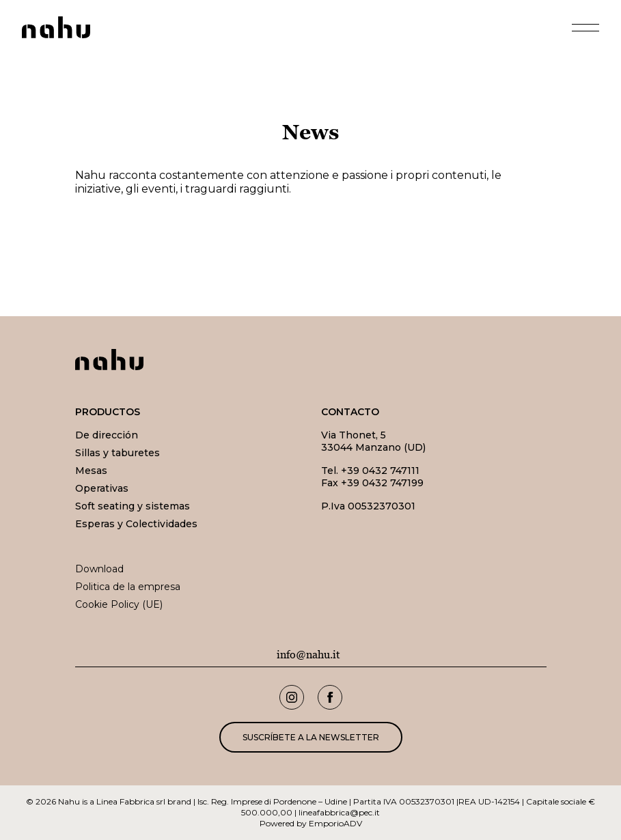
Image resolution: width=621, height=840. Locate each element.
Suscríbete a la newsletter (311, 737)
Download (99, 569)
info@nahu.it (308, 655)
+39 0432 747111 (380, 471)
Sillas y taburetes (118, 453)
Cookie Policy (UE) (119, 604)
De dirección (107, 435)
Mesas (91, 471)
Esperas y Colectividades (136, 524)
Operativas (102, 488)
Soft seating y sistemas (133, 506)
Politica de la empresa (128, 587)
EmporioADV (335, 823)
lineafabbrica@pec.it (339, 812)
